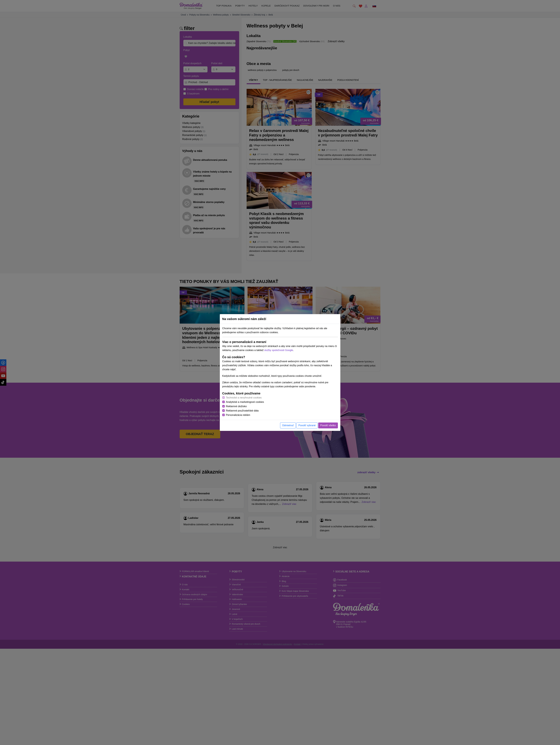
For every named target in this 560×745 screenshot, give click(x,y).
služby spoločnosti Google (279, 350)
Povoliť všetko (328, 425)
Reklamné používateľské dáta (242, 411)
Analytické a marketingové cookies (245, 402)
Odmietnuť (288, 425)
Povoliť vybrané (307, 425)
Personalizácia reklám (238, 415)
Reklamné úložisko (236, 406)
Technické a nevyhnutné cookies (244, 398)
